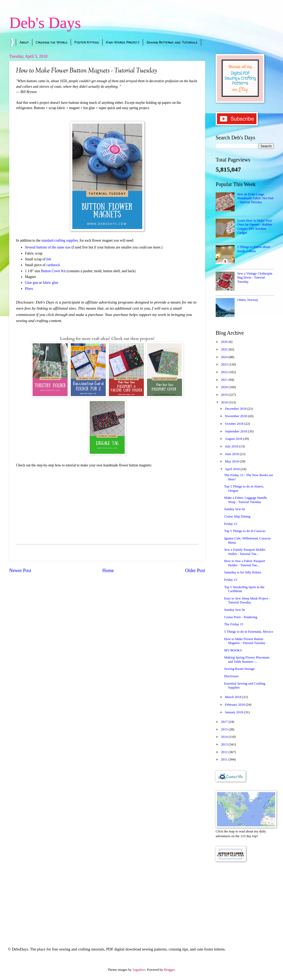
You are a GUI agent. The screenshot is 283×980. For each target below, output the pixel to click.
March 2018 (234, 697)
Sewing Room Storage (239, 669)
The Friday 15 (234, 624)
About (24, 42)
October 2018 (235, 424)
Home (108, 571)
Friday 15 (231, 524)
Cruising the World (52, 42)
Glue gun (32, 283)
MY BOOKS (233, 650)
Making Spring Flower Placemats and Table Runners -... (247, 659)
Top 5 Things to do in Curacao (245, 531)
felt (49, 259)
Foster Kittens (87, 42)
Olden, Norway (248, 300)
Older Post (195, 571)
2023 (225, 364)
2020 (225, 387)
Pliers (29, 289)
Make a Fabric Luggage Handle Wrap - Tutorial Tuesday (246, 500)
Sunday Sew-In (234, 509)
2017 (225, 722)
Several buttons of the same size (48, 247)
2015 (225, 729)
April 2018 (233, 469)
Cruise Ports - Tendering (241, 617)
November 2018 (236, 416)
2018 (225, 402)
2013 (225, 744)
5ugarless (139, 970)
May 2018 (232, 461)
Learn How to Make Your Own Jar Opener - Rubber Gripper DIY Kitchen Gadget (255, 227)
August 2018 (234, 439)
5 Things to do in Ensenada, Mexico (249, 632)
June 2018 (232, 454)
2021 (225, 380)
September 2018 (236, 431)
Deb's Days (45, 23)
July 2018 (232, 446)
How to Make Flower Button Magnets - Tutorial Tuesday (245, 641)
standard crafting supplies (60, 240)
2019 (225, 395)
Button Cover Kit (53, 271)
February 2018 (235, 705)
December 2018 (236, 409)
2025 (225, 349)
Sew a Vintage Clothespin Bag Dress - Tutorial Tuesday (255, 278)
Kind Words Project (123, 42)
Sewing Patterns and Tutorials (172, 42)
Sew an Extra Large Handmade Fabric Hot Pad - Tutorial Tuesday (255, 198)
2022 (225, 372)
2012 (225, 752)
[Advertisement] (245, 897)
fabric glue (50, 283)
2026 (225, 342)
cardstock (53, 265)
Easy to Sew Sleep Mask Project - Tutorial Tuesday (247, 600)
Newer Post (20, 571)
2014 (225, 737)
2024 (225, 357)
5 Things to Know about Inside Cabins (254, 249)
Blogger (169, 970)
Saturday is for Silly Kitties (243, 572)
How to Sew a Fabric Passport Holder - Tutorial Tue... (245, 563)
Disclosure (231, 676)
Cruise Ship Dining (237, 516)
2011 (225, 759)
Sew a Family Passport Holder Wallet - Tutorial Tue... (245, 552)
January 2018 (234, 712)
